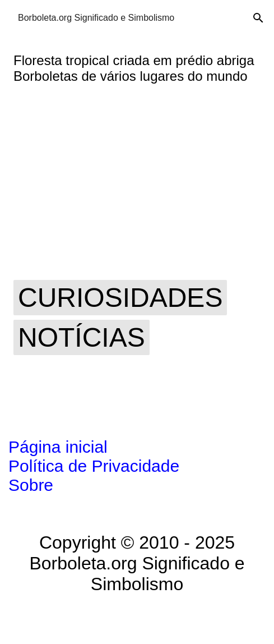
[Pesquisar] (258, 18)
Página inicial (58, 447)
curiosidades (120, 298)
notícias (82, 337)
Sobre (31, 485)
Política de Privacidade (94, 466)
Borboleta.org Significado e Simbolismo (96, 18)
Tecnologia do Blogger (137, 619)
